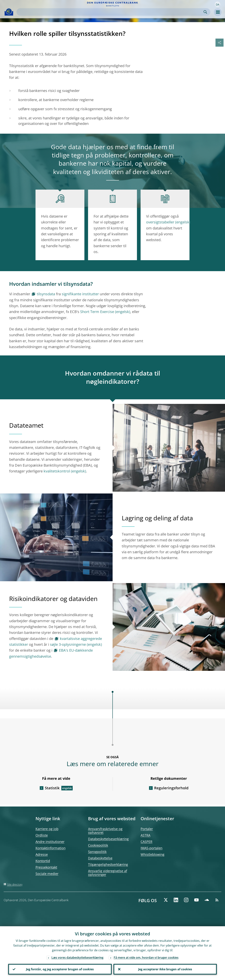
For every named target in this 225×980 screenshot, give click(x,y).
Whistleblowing (153, 854)
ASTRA (145, 835)
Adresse (42, 854)
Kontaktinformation (51, 848)
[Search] (110, 12)
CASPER (146, 842)
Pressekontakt (46, 867)
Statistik (52, 788)
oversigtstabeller (160, 222)
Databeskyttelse (100, 858)
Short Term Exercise (97, 312)
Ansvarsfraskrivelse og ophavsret (105, 831)
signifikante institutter (80, 294)
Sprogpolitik (97, 852)
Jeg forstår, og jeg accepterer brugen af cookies (60, 969)
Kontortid (43, 861)
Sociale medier (47, 874)
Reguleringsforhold (171, 788)
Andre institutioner (50, 842)
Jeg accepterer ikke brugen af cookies (165, 969)
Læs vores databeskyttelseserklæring (77, 958)
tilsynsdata (46, 294)
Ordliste (42, 835)
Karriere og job (47, 829)
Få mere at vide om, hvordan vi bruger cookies (146, 958)
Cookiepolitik (98, 845)
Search (205, 12)
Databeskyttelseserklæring (108, 839)
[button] (217, 4)
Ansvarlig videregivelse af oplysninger (108, 873)
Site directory (15, 884)
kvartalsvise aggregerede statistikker (56, 641)
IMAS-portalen (151, 848)
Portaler (147, 829)
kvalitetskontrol (57, 471)
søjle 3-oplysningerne (68, 644)
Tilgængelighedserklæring (108, 864)
